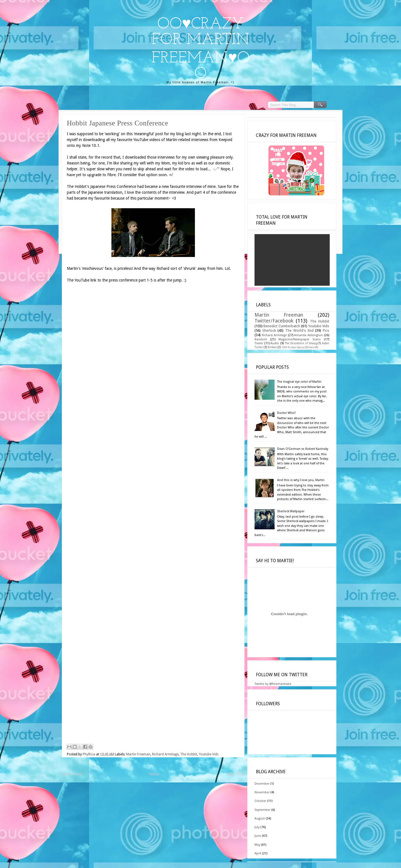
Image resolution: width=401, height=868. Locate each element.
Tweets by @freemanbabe (273, 684)
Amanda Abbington (308, 335)
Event (312, 347)
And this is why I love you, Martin (301, 480)
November (262, 792)
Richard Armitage (165, 754)
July (257, 827)
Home (154, 774)
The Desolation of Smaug (301, 343)
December (262, 784)
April (258, 853)
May (257, 845)
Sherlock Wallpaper (291, 511)
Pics (326, 330)
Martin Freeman (138, 754)
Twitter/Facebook (274, 321)
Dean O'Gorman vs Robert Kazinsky (303, 449)
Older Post (235, 774)
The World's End (299, 330)
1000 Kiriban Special (293, 347)
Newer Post (72, 774)
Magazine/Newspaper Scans (300, 339)
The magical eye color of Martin (299, 382)
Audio (275, 343)
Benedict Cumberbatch (282, 326)
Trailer (259, 343)
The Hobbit (189, 754)
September (262, 810)
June (258, 836)
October (260, 801)
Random (261, 339)
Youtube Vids (209, 754)
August (260, 819)
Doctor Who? (286, 413)
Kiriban (272, 347)
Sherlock (269, 330)
